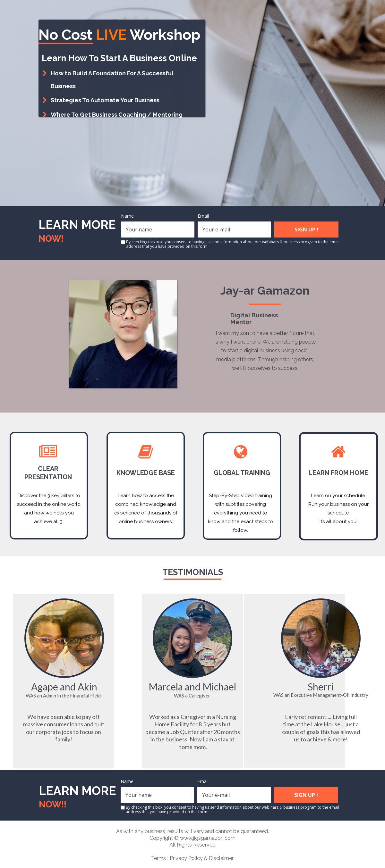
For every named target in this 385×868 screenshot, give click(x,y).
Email (203, 216)
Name (127, 216)
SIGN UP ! (306, 230)
